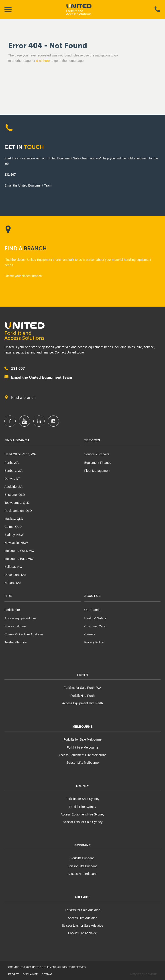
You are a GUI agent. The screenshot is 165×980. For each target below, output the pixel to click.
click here (43, 61)
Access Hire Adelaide (82, 918)
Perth (82, 675)
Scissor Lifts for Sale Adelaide (82, 926)
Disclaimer (30, 974)
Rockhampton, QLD (18, 511)
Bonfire (151, 974)
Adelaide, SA (13, 487)
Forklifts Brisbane (82, 858)
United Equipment (83, 10)
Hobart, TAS (13, 583)
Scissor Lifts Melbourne (83, 763)
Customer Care (95, 626)
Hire (8, 596)
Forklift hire (12, 610)
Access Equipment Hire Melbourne (83, 755)
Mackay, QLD (14, 519)
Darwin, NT (12, 479)
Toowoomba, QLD (17, 503)
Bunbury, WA (13, 471)
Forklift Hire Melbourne (83, 747)
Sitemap (47, 974)
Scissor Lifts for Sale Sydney (82, 822)
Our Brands (92, 610)
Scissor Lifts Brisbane (82, 866)
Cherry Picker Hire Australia (24, 634)
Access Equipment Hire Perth (82, 703)
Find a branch (23, 398)
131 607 (10, 175)
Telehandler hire (16, 642)
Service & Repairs (97, 454)
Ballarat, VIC (13, 567)
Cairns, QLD (13, 527)
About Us (93, 596)
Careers (90, 634)
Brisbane (82, 845)
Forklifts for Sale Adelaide (82, 910)
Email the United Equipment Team (42, 377)
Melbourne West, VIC (19, 551)
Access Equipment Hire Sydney (82, 814)
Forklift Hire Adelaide (82, 933)
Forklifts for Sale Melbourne (82, 739)
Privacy (13, 974)
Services (92, 440)
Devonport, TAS (15, 575)
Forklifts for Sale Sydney (83, 799)
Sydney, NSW (14, 535)
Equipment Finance (98, 463)
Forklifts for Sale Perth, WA (82, 688)
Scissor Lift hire (15, 626)
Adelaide (83, 897)
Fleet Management (97, 471)
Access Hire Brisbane (83, 874)
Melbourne (82, 727)
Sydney (83, 786)
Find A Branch (17, 440)
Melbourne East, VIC (19, 559)
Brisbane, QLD (15, 495)
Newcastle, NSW (16, 543)
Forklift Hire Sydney (82, 807)
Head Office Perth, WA (20, 454)
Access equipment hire (20, 618)
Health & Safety (95, 618)
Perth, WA (11, 463)
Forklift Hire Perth (82, 696)
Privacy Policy (94, 642)
